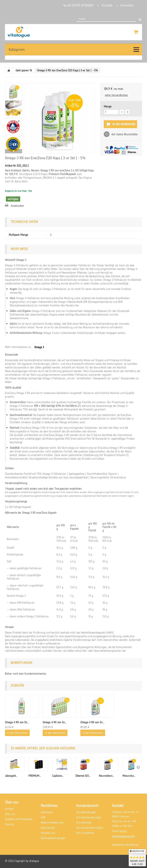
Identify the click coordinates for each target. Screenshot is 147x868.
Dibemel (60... (83, 776)
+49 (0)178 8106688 (78, 5)
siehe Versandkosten (116, 95)
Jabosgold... (11, 776)
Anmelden (127, 5)
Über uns (10, 814)
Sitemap (9, 824)
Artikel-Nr (10, 166)
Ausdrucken (17, 206)
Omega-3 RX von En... (17, 722)
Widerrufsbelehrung (52, 822)
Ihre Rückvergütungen (89, 817)
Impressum (47, 812)
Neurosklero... (106, 776)
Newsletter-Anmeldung (125, 845)
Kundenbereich (87, 805)
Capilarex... (58, 776)
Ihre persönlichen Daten (90, 828)
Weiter (14, 151)
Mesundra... (129, 776)
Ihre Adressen (84, 822)
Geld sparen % (24, 70)
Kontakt (107, 5)
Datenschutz (48, 828)
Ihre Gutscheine (85, 833)
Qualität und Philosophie (19, 819)
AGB (43, 817)
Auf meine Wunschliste (124, 134)
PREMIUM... (35, 776)
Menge (108, 106)
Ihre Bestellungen (86, 812)
